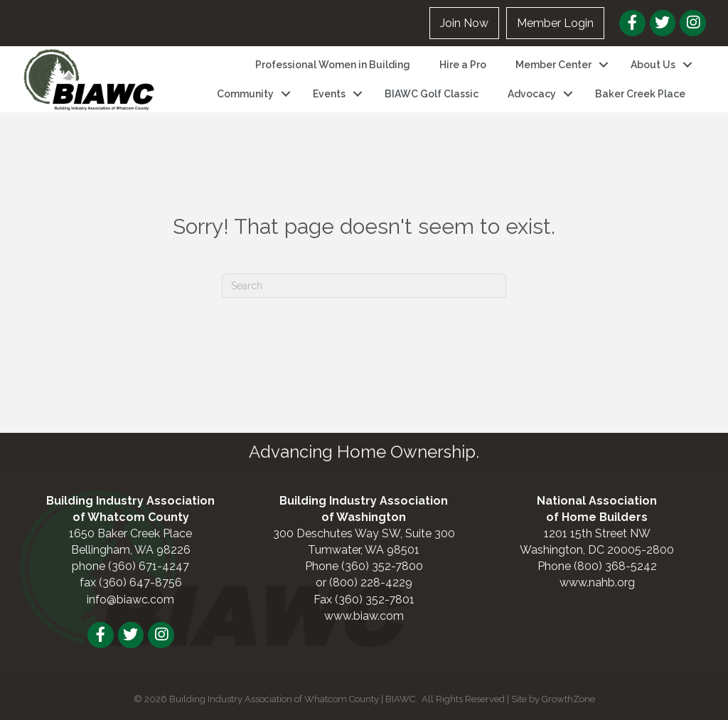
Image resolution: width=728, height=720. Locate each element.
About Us (653, 65)
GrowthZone (568, 699)
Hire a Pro (463, 65)
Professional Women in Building (333, 65)
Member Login (555, 23)
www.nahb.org (597, 582)
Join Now (464, 23)
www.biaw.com (364, 616)
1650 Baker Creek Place (130, 533)
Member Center (553, 65)
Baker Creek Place (640, 94)
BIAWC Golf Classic (432, 94)
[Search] (364, 286)
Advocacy (532, 94)
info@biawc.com (130, 600)
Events (329, 94)
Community (245, 94)
